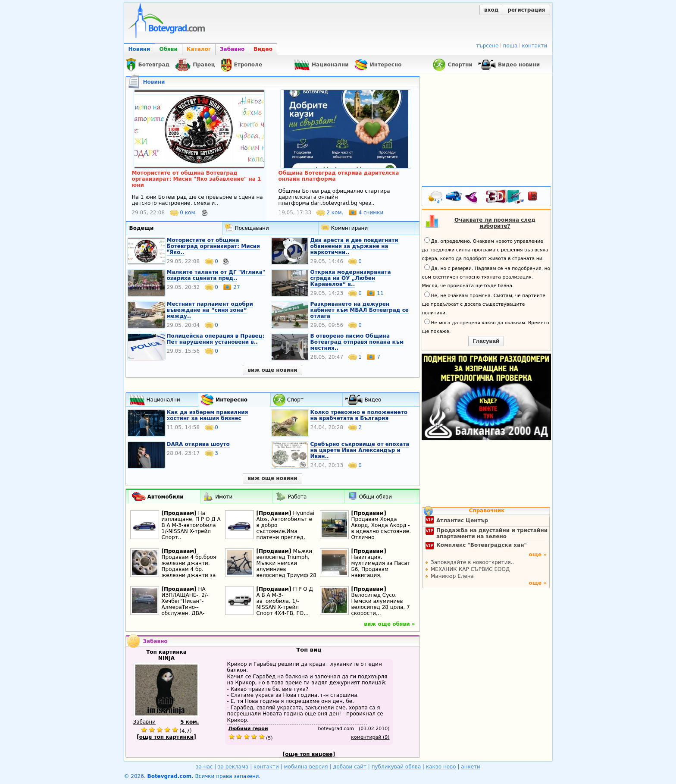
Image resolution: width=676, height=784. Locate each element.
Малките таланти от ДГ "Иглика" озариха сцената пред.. (216, 275)
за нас (204, 767)
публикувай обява (396, 767)
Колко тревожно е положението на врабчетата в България (359, 415)
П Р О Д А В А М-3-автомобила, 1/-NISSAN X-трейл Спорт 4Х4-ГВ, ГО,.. (285, 601)
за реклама (233, 767)
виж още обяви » (389, 624)
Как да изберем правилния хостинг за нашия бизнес (208, 415)
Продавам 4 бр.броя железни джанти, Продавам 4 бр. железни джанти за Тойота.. (189, 569)
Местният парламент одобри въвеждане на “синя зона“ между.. (210, 310)
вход (491, 10)
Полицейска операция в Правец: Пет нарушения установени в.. (216, 339)
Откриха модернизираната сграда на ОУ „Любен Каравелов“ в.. (351, 278)
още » (538, 555)
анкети (471, 767)
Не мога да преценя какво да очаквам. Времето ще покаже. (486, 326)
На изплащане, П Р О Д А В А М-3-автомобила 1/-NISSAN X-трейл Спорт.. (191, 525)
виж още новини (272, 370)
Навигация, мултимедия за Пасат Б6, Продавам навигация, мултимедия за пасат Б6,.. (381, 572)
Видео (263, 49)
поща (510, 46)
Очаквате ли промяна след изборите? (495, 223)
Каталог (199, 49)
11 (375, 293)
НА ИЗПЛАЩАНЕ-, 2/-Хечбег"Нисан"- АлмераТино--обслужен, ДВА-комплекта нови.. (185, 604)
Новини (139, 49)
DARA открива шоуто (198, 444)
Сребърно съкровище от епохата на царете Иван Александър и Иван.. (360, 450)
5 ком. (189, 722)
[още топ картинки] (166, 737)
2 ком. (331, 213)
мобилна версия (306, 767)
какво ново (441, 767)
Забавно (232, 49)
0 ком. (184, 213)
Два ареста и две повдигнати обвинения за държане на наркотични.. (354, 246)
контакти (534, 46)
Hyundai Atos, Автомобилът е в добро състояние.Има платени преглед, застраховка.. (286, 528)
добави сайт (350, 767)
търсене (487, 46)
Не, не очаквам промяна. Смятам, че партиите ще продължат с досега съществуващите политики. (484, 304)
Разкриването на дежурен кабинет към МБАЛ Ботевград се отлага (360, 310)
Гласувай (486, 341)
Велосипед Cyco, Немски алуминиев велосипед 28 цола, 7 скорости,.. (381, 604)
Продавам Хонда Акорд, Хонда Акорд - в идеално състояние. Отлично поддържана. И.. (381, 531)
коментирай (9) (370, 737)
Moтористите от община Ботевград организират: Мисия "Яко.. (213, 246)
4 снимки (366, 213)
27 (231, 287)
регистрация (526, 10)
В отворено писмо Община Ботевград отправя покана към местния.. (357, 342)
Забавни (145, 722)
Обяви (169, 49)
